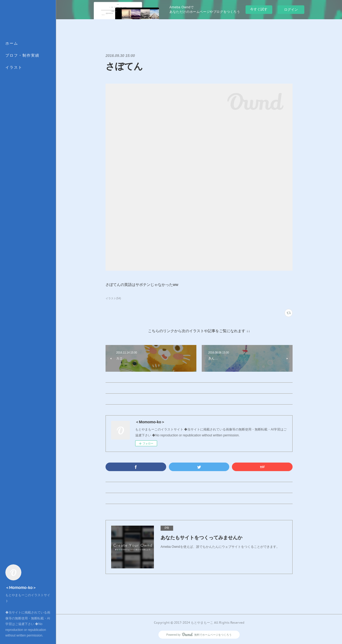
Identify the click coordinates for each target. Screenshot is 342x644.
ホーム (12, 43)
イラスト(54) (113, 298)
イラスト (14, 67)
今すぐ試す (259, 9)
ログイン (291, 9)
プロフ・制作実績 (22, 55)
